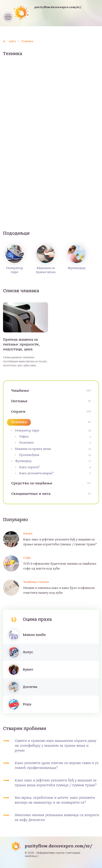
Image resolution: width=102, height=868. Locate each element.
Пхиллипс (27, 443)
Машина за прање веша (46, 259)
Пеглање (19, 401)
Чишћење (20, 391)
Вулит (28, 670)
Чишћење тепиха (36, 582)
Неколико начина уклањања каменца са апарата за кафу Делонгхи (57, 818)
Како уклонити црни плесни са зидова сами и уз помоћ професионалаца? (57, 765)
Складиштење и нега (31, 494)
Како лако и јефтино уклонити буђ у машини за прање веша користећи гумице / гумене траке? (60, 542)
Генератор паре (15, 259)
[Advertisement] (51, 93)
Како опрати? (29, 467)
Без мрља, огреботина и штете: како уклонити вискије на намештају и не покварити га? (55, 800)
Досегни (30, 687)
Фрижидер (77, 257)
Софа (27, 558)
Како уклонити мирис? (36, 473)
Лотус (28, 652)
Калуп (28, 533)
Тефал (24, 437)
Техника (19, 422)
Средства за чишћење (32, 483)
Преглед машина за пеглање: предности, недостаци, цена (21, 344)
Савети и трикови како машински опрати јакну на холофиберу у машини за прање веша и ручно (56, 746)
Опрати (18, 412)
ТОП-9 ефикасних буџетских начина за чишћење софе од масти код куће (60, 566)
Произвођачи (29, 455)
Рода (27, 704)
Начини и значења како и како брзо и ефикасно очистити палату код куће (59, 590)
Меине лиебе (34, 635)
